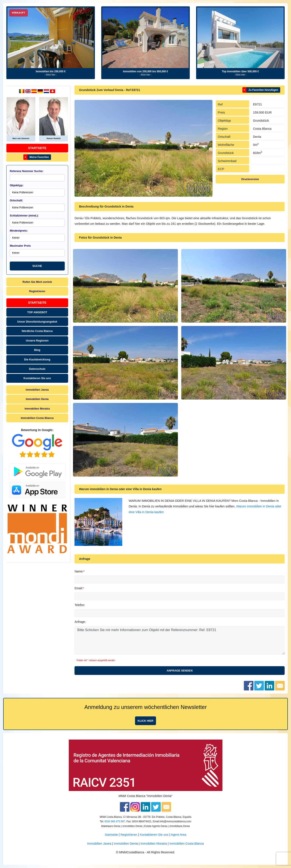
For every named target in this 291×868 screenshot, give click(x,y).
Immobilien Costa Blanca (37, 418)
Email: (79, 588)
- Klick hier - (51, 75)
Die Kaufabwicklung (37, 359)
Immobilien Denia (37, 399)
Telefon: (80, 605)
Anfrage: (80, 622)
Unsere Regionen (37, 341)
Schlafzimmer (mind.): (24, 216)
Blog (37, 350)
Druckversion (250, 179)
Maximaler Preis (20, 246)
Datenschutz (37, 369)
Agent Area (179, 835)
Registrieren (37, 291)
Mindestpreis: (19, 231)
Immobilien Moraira (37, 409)
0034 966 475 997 (115, 821)
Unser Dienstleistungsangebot (37, 322)
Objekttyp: (17, 185)
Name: (79, 571)
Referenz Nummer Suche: (27, 171)
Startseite (37, 148)
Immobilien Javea (37, 390)
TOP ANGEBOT (37, 312)
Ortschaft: (16, 200)
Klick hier (145, 721)
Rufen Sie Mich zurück (37, 282)
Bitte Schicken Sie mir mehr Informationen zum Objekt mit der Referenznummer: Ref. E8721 (180, 640)
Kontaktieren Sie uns (37, 378)
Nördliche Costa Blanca (37, 331)
